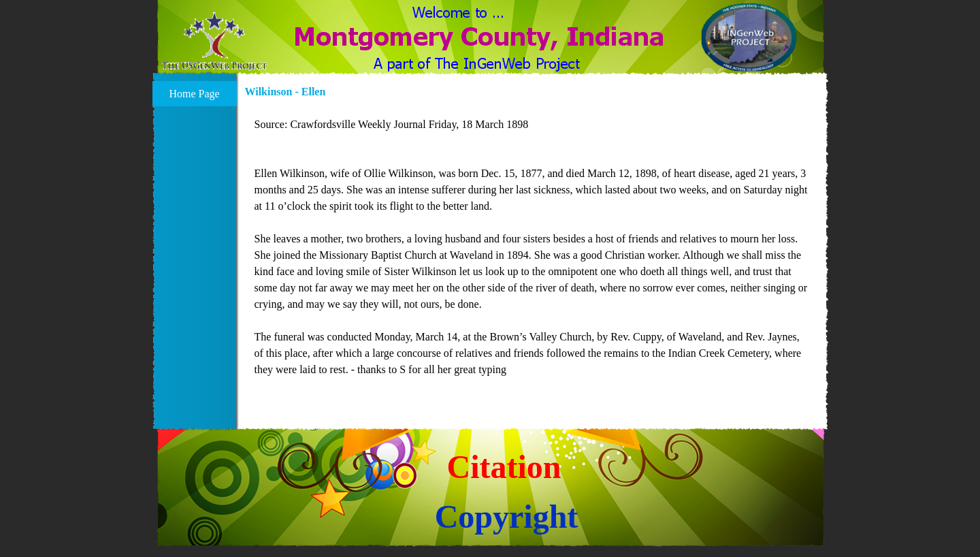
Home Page (194, 94)
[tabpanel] (533, 255)
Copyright (507, 516)
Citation (504, 467)
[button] (214, 42)
